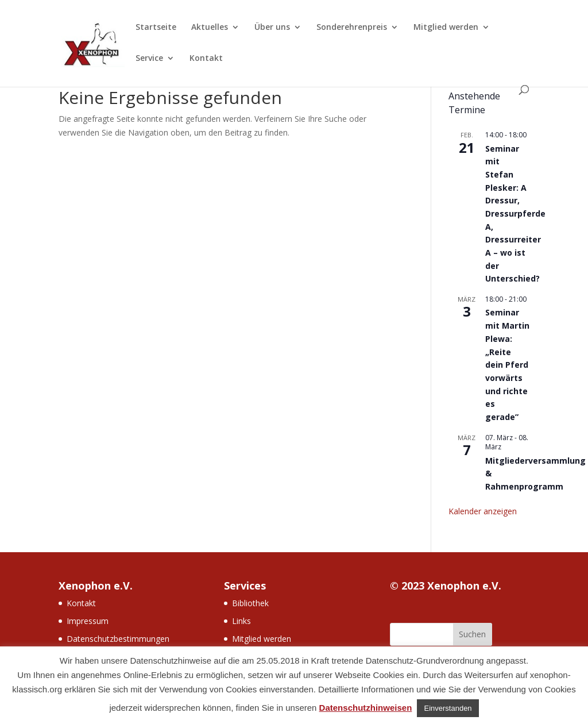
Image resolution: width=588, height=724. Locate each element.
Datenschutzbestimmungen (118, 639)
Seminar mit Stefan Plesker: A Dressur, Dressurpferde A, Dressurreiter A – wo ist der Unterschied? (515, 214)
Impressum (88, 621)
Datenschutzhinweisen (366, 708)
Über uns (272, 28)
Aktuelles (210, 28)
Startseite (156, 28)
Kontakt (206, 59)
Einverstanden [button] (448, 708)
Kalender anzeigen (483, 511)
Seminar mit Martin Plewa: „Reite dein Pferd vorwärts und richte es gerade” (507, 364)
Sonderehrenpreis (352, 28)
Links (241, 621)
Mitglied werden (446, 28)
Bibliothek (250, 603)
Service (149, 59)
